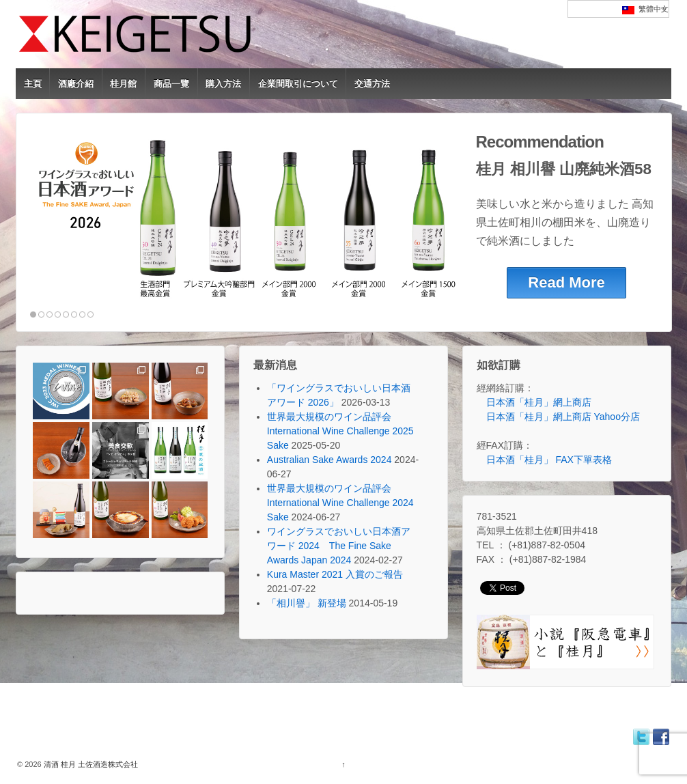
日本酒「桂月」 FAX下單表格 (549, 460)
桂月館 (123, 84)
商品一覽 (171, 84)
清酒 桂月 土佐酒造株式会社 (90, 764)
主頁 (33, 84)
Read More (566, 282)
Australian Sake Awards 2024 (330, 460)
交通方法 (372, 84)
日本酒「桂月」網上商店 (539, 402)
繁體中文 (645, 10)
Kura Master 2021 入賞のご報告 (335, 574)
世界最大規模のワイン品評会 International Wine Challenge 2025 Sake (340, 431)
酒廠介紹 (76, 84)
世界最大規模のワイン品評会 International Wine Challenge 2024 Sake (340, 503)
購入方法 (223, 84)
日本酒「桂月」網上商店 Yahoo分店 (563, 417)
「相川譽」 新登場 (307, 603)
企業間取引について (298, 84)
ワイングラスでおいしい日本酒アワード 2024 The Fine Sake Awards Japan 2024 (339, 546)
